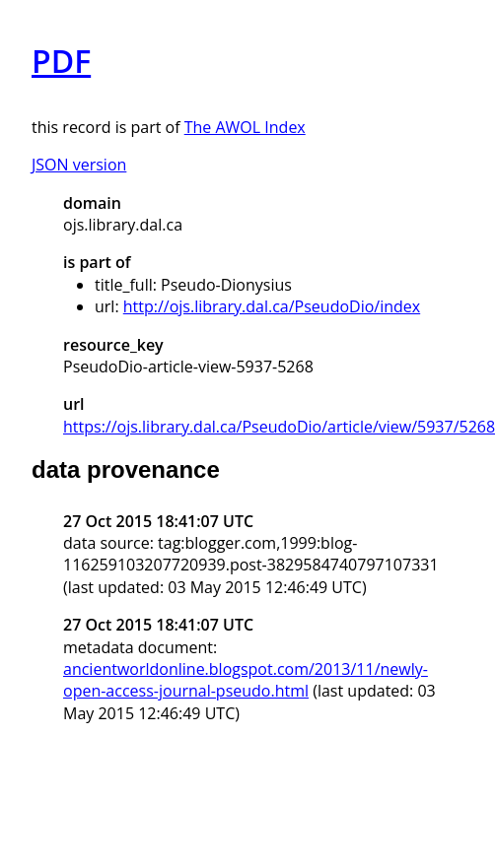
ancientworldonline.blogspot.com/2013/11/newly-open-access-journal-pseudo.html (246, 680)
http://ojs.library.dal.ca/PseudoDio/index (272, 306)
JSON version (79, 165)
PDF (61, 61)
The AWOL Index (245, 127)
